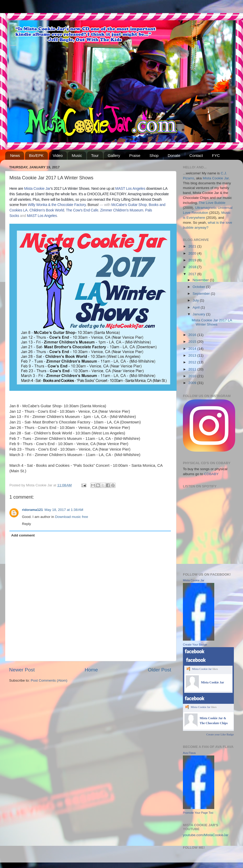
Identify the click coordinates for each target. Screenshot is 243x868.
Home (91, 670)
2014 (193, 349)
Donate (174, 155)
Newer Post (22, 670)
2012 (193, 362)
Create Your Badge (195, 645)
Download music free (72, 517)
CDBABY (211, 474)
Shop (154, 155)
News (15, 155)
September (202, 294)
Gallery (114, 155)
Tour (95, 155)
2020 (193, 253)
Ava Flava (189, 753)
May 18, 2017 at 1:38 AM (64, 510)
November (201, 280)
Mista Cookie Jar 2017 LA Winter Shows (212, 322)
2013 (193, 355)
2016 (193, 335)
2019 (193, 260)
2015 (193, 342)
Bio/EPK (36, 155)
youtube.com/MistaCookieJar (206, 835)
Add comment (23, 535)
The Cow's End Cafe (82, 210)
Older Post (160, 670)
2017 (193, 274)
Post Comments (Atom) (49, 680)
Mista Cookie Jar (37, 188)
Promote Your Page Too (198, 813)
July (196, 300)
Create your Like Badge (219, 696)
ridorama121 (32, 510)
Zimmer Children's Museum (122, 210)
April (197, 307)
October (199, 287)
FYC (216, 155)
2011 (193, 369)
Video (58, 155)
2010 (193, 376)
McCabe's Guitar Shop (129, 205)
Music (77, 155)
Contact (196, 155)
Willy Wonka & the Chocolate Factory (57, 205)
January (199, 314)
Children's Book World (47, 210)
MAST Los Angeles (130, 188)
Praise (135, 155)
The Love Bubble (212, 203)
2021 (193, 246)
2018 (193, 267)
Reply (27, 524)
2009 (193, 383)
